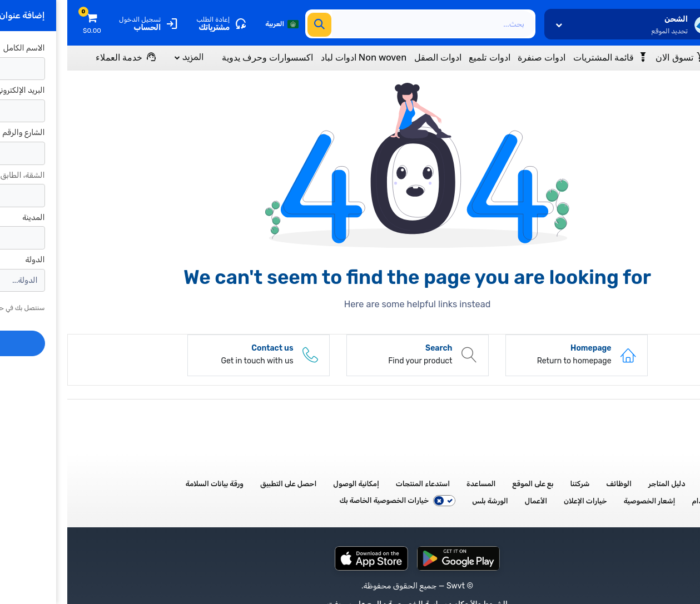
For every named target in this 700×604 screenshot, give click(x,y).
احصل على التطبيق (221, 484)
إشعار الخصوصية (582, 501)
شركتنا (513, 484)
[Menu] (653, 57)
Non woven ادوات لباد (297, 58)
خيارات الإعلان (518, 501)
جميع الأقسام (656, 484)
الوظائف (552, 484)
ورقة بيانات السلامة (147, 484)
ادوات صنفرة (474, 58)
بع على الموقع (466, 484)
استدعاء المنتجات (356, 484)
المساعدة (414, 484)
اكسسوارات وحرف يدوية (200, 58)
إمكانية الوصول (289, 484)
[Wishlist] (543, 57)
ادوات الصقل (371, 58)
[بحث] (252, 25)
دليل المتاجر (600, 484)
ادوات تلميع (422, 58)
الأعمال (469, 501)
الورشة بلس (423, 501)
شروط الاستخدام (650, 501)
